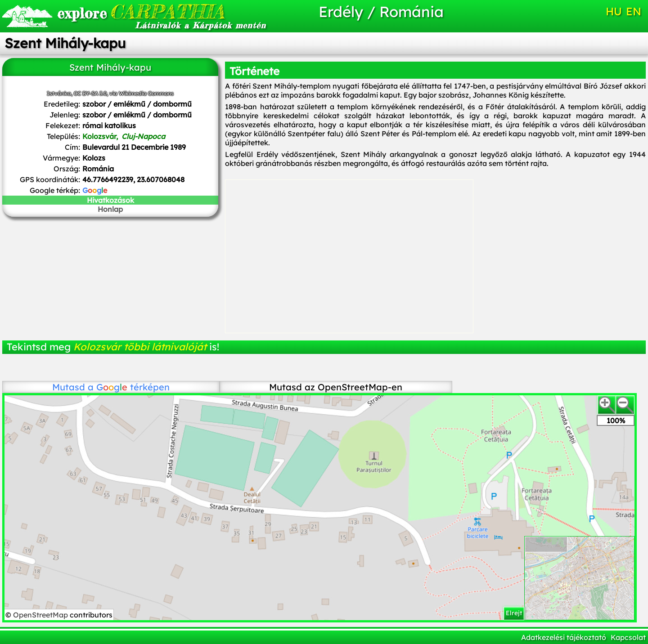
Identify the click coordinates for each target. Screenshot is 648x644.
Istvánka (59, 93)
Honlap (110, 209)
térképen (133, 387)
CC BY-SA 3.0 (90, 93)
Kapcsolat (628, 637)
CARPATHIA (141, 11)
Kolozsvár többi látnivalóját (140, 347)
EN (634, 11)
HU (614, 11)
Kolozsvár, (124, 136)
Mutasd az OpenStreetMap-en (336, 387)
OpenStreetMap (41, 615)
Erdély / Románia (381, 11)
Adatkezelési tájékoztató (564, 637)
